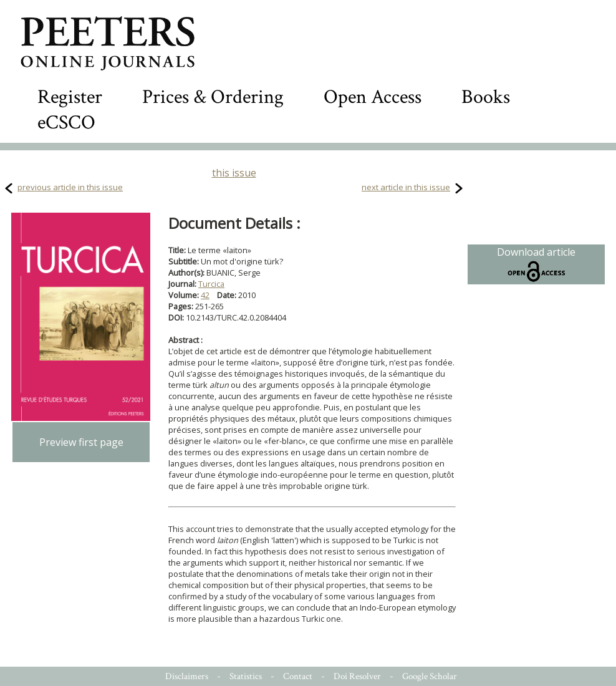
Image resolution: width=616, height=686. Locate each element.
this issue (234, 173)
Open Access (373, 97)
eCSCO (66, 123)
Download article (536, 264)
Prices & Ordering (213, 97)
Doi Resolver (357, 676)
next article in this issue (406, 187)
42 (205, 295)
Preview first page (81, 442)
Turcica (211, 284)
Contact (298, 676)
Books (486, 97)
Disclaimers (187, 676)
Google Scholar (430, 676)
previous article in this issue (70, 187)
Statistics (246, 676)
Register (70, 97)
